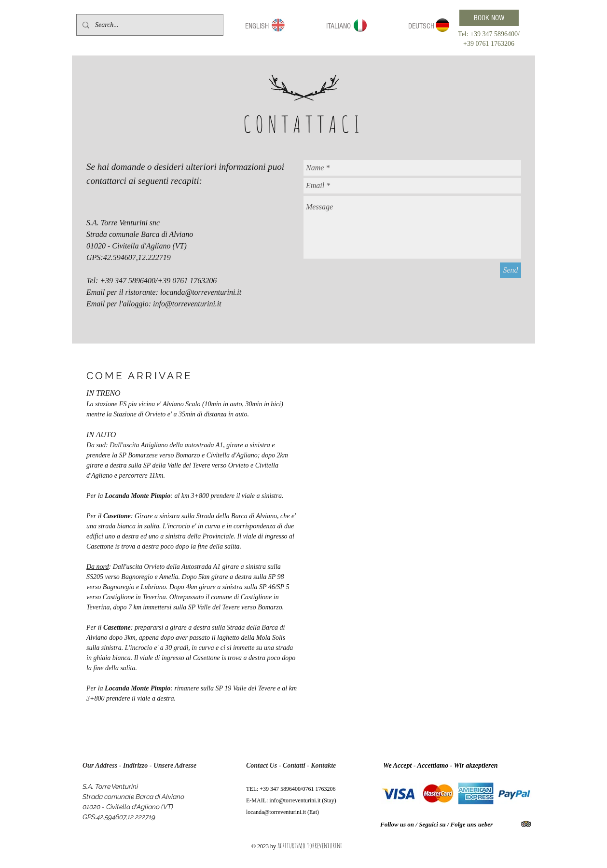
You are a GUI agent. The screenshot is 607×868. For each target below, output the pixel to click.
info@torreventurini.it (187, 304)
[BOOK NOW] (489, 18)
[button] (257, 26)
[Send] (510, 270)
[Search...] (149, 25)
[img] (399, 793)
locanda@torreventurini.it (201, 292)
